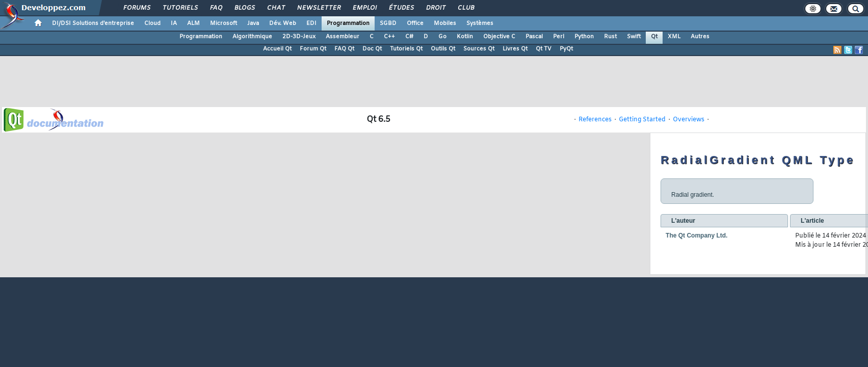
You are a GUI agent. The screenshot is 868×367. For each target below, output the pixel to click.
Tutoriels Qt (406, 49)
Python (584, 37)
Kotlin (465, 37)
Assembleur (343, 37)
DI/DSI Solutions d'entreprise (93, 23)
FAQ (216, 8)
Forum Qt (313, 49)
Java (253, 23)
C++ (389, 37)
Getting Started (642, 120)
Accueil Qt (277, 49)
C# (409, 37)
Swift (634, 37)
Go (442, 37)
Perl (559, 37)
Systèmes (480, 23)
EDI (311, 23)
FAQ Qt (344, 49)
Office (415, 23)
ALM (193, 23)
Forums (136, 8)
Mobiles (445, 23)
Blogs (244, 8)
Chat (275, 8)
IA (174, 23)
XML (674, 37)
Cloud (152, 23)
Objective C (499, 37)
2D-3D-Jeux (299, 37)
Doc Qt (372, 49)
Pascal (534, 37)
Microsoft (223, 23)
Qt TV (544, 49)
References (595, 120)
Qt (654, 37)
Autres (700, 37)
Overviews (689, 120)
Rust (610, 37)
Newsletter (318, 8)
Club (465, 8)
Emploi (364, 8)
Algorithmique (252, 37)
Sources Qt (479, 49)
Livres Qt (515, 49)
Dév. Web (283, 23)
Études (401, 8)
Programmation (348, 23)
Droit (435, 8)
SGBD (388, 23)
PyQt (566, 49)
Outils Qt (443, 49)
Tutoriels (180, 8)
